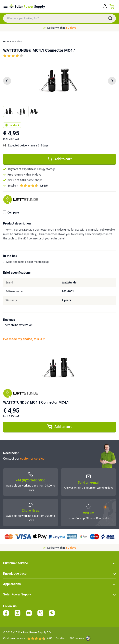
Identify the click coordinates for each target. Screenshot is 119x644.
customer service (32, 459)
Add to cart (59, 159)
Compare (13, 213)
